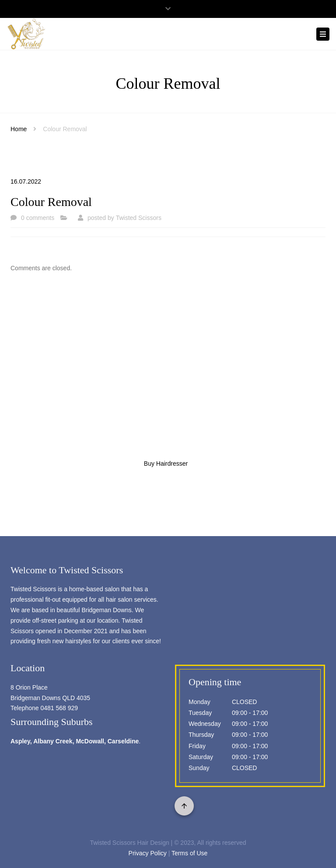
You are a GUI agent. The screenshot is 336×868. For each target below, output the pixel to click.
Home (19, 129)
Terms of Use (189, 853)
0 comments (38, 218)
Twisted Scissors (139, 218)
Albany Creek (53, 741)
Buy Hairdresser (166, 464)
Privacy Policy (148, 853)
